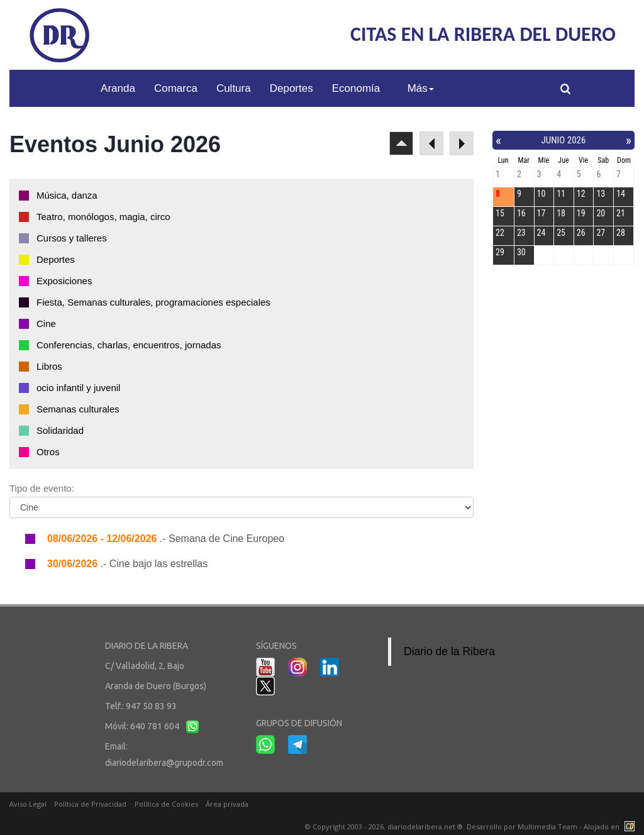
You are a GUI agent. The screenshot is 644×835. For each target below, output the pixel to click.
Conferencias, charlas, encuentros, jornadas (129, 345)
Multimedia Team (547, 827)
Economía (356, 88)
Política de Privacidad (90, 804)
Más (421, 88)
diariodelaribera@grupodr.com (164, 763)
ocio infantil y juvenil (78, 388)
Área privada (227, 804)
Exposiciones (64, 281)
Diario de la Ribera (449, 651)
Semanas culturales (78, 409)
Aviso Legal (28, 804)
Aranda (118, 88)
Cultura (234, 88)
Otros (48, 452)
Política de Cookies (166, 804)
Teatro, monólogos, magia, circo (103, 217)
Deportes (291, 88)
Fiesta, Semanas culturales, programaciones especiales (153, 302)
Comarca (176, 88)
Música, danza (67, 195)
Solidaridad (60, 430)
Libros (49, 366)
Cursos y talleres (72, 238)
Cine (46, 323)
